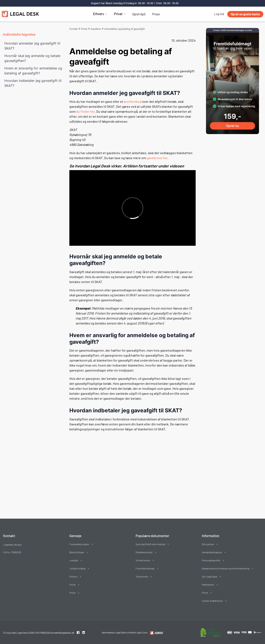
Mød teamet (208, 585)
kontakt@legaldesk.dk (63, 633)
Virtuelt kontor (143, 560)
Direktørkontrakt (144, 552)
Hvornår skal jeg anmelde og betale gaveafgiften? (32, 58)
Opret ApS (139, 14)
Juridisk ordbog (77, 568)
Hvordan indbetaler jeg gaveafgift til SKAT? (33, 83)
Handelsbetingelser (212, 552)
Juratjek (74, 560)
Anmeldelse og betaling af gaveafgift (125, 29)
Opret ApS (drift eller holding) (150, 544)
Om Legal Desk (210, 576)
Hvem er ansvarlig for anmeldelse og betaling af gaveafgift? (33, 71)
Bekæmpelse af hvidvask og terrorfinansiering (226, 568)
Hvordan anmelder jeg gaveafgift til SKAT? (32, 46)
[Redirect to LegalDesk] (156, 633)
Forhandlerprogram (79, 544)
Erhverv (99, 14)
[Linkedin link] (84, 632)
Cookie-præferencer (212, 601)
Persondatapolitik (211, 560)
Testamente (142, 576)
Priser (156, 14)
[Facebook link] (78, 632)
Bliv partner (208, 544)
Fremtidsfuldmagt (145, 568)
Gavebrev (96, 29)
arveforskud (133, 101)
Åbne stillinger (77, 552)
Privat (118, 14)
